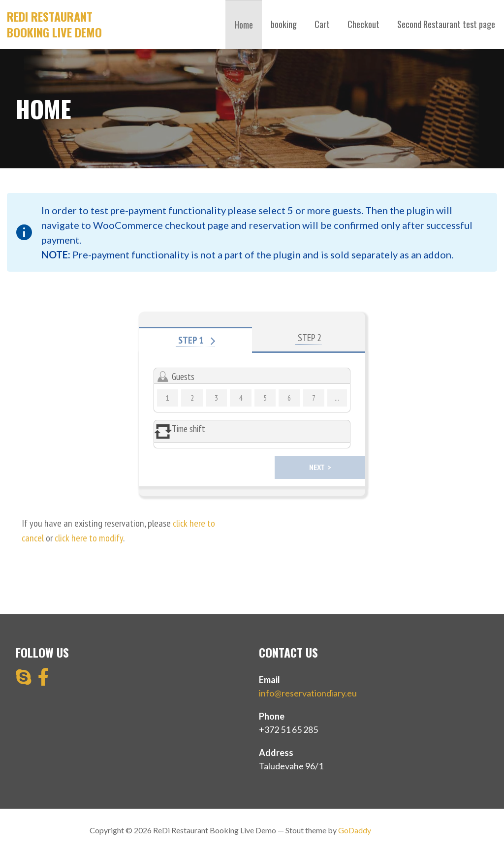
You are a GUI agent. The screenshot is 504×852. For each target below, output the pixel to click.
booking (284, 24)
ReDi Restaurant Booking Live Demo (54, 24)
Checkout (363, 24)
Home (244, 25)
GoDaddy (355, 830)
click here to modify (89, 538)
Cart (322, 24)
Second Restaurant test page (446, 24)
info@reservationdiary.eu (308, 693)
